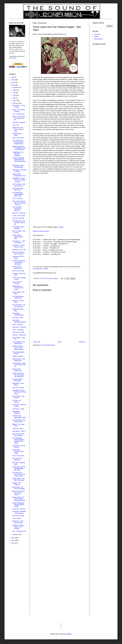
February (16, 103)
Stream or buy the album (41, 231)
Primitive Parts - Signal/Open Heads (19, 417)
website (61, 227)
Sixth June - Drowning (19, 327)
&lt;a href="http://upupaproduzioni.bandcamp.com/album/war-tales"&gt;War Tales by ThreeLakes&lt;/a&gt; (59, 184)
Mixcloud (13, 58)
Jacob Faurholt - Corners (17, 283)
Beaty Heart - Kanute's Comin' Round (18, 452)
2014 (13, 85)
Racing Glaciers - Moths (18, 134)
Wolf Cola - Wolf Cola (19, 213)
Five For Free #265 (18, 271)
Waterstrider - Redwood (16, 412)
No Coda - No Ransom (17, 401)
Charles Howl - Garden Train (17, 370)
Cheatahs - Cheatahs (19, 122)
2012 (13, 540)
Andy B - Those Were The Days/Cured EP (19, 118)
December (16, 87)
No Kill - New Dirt (18, 325)
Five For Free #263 (18, 388)
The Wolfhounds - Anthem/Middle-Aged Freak (18, 194)
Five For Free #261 (18, 516)
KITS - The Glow (17, 199)
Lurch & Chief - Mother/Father (18, 267)
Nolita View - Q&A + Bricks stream (18, 522)
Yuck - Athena (17, 518)
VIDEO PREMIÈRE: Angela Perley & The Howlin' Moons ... (19, 161)
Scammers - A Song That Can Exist (18, 246)
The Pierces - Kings (18, 409)
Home (60, 342)
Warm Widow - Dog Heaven (18, 397)
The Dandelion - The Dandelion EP (19, 343)
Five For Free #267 (18, 138)
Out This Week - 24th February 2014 (19, 185)
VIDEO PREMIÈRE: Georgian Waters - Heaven (19, 505)
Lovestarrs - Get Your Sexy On (19, 446)
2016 (13, 80)
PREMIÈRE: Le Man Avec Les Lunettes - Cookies (19, 180)
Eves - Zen (16, 125)
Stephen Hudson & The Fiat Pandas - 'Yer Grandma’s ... (19, 375)
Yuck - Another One (18, 114)
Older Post (82, 342)
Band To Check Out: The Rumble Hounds (18, 493)
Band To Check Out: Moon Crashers (18, 253)
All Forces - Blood (18, 429)
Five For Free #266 (18, 218)
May (14, 98)
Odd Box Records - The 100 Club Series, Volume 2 (18, 348)
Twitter (46, 269)
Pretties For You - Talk (19, 250)
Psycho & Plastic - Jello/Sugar (18, 380)
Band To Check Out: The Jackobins (18, 435)
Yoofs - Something (18, 330)
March (15, 100)
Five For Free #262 (18, 456)
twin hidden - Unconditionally (18, 314)
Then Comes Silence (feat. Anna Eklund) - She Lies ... (19, 203)
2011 (13, 543)
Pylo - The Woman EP (19, 531)
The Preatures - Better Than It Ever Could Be (19, 365)
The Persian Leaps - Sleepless (19, 228)
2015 (13, 82)
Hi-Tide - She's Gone (19, 216)
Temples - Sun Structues (17, 484)
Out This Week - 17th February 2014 (19, 306)
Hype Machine (99, 39)
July (14, 93)
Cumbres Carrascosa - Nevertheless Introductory (19, 262)
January (15, 535)
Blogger (69, 634)
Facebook (38, 269)
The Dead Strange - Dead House (18, 297)
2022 (13, 77)
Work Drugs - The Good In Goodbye (19, 488)
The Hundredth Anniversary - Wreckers (17, 209)
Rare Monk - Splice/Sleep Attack (19, 321)
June (14, 95)
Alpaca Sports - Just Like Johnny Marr (18, 479)
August (15, 90)
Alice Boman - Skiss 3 (19, 431)
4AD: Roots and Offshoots (17, 459)
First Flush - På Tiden (19, 509)
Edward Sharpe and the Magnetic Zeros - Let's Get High (19, 148)
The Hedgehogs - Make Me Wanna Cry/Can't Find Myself (18, 440)
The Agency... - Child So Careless (19, 242)
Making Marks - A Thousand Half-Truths (18, 288)
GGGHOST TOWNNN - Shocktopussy (19, 512)
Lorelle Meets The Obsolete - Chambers (18, 154)
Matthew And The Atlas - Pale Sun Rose (18, 129)
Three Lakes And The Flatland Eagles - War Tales (19, 469)
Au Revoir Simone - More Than (18, 189)
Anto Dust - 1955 (18, 318)
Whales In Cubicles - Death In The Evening (19, 527)
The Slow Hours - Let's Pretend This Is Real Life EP (19, 474)
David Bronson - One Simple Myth (19, 360)
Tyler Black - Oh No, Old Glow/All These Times (19, 392)
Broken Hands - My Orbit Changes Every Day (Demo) (19, 499)
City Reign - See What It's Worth (19, 171)
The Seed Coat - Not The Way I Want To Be (19, 223)
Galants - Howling (18, 356)
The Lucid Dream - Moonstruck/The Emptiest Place (18, 142)
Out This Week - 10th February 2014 (19, 421)
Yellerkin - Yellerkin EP (19, 335)
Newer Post (37, 342)
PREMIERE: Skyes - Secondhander (19, 166)
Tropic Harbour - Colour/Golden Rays (18, 237)
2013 (13, 538)
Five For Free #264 (18, 332)
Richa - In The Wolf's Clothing (19, 111)
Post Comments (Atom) (48, 345)
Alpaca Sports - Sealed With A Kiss (19, 175)
